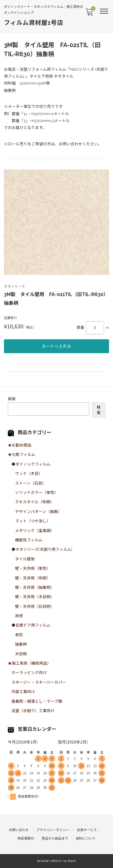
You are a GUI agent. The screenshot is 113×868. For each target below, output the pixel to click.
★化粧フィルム (21, 455)
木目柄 (21, 654)
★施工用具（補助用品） (29, 663)
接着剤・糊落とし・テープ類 (37, 701)
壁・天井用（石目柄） (35, 607)
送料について (86, 839)
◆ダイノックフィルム (31, 464)
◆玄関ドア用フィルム (31, 625)
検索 (12, 399)
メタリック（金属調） (35, 531)
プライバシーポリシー (53, 830)
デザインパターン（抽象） (38, 512)
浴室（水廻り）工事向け (33, 711)
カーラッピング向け (29, 673)
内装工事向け (23, 692)
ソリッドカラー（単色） (37, 493)
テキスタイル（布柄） (35, 502)
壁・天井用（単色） (33, 568)
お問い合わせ (19, 830)
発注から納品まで (55, 839)
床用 (19, 616)
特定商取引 (26, 839)
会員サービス (87, 830)
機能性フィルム (29, 540)
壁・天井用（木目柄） (35, 597)
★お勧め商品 (20, 445)
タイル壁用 (25, 559)
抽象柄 (21, 644)
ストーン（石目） (31, 483)
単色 (19, 635)
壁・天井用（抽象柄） (35, 587)
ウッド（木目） (29, 474)
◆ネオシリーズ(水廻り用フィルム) (42, 549)
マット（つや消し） (33, 521)
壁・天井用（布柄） (33, 578)
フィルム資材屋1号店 (34, 23)
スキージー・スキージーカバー (39, 682)
